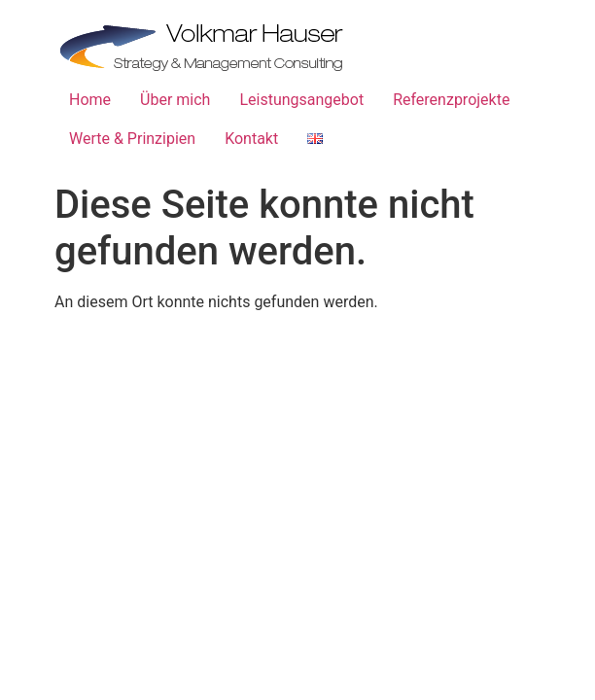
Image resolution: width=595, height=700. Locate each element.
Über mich (175, 100)
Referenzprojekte (451, 100)
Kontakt (251, 139)
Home (90, 100)
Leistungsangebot (301, 100)
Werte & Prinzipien (132, 139)
